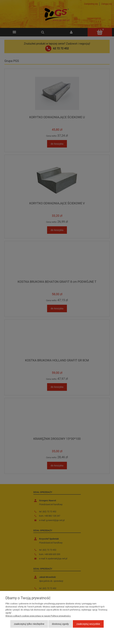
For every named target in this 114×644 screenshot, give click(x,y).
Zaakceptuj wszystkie (88, 624)
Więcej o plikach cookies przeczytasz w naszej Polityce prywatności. (38, 616)
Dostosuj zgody (60, 624)
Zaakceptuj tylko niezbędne (29, 624)
